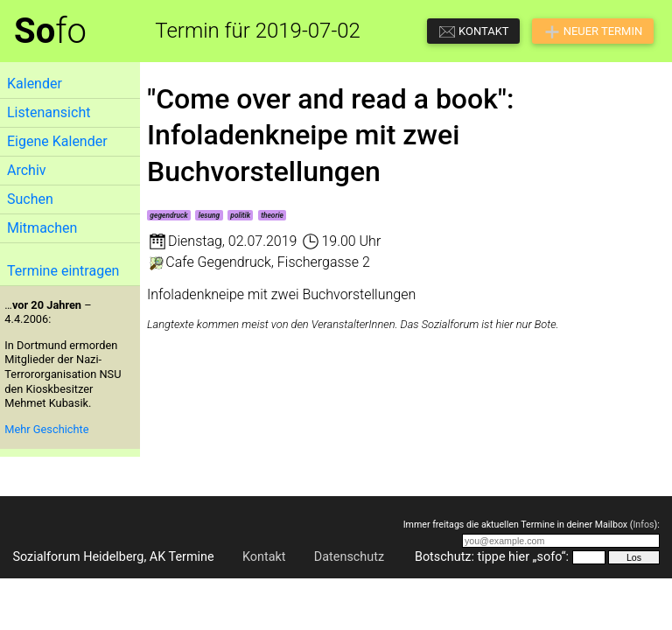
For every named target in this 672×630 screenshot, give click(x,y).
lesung (209, 215)
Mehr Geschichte (46, 429)
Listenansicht (49, 112)
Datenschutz (349, 557)
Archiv (27, 170)
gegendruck (168, 215)
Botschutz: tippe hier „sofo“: (492, 557)
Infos (643, 525)
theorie (272, 215)
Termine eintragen (63, 271)
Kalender (35, 84)
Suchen (30, 199)
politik (240, 215)
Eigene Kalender (57, 141)
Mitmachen (42, 228)
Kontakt (264, 557)
